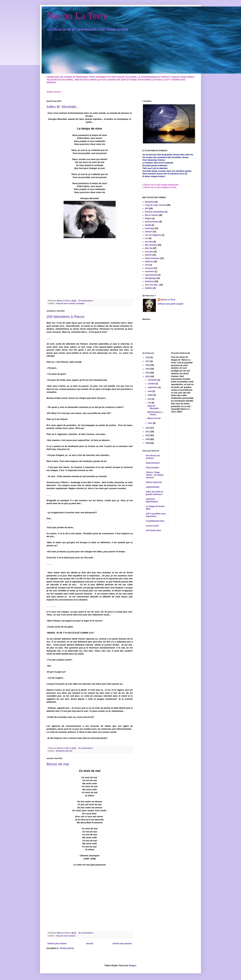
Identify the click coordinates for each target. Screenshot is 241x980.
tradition (149, 288)
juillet (151, 395)
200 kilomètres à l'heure (65, 317)
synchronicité (151, 275)
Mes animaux (151, 245)
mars (150, 423)
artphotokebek (153, 487)
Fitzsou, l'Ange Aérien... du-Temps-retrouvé (155, 475)
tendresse (150, 281)
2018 (148, 357)
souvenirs (150, 271)
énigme (148, 218)
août (150, 391)
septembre (153, 387)
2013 (148, 376)
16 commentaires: (86, 748)
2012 (148, 428)
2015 (148, 369)
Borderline (60, 751)
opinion (148, 255)
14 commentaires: (86, 933)
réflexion (149, 262)
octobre (152, 384)
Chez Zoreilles (152, 468)
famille (148, 225)
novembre (153, 380)
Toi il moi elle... (152, 285)
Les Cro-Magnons (153, 235)
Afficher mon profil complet (170, 304)
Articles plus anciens (122, 944)
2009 (148, 439)
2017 (148, 361)
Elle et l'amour (152, 215)
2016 (148, 365)
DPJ (147, 209)
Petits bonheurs (152, 258)
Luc (147, 238)
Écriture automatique (155, 212)
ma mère (149, 242)
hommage (80, 303)
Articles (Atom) (67, 948)
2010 (148, 435)
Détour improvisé (154, 482)
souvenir (149, 268)
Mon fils (69, 751)
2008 (148, 443)
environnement (152, 222)
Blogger (132, 966)
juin (150, 399)
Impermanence (153, 463)
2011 (148, 432)
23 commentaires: (86, 301)
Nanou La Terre (77, 16)
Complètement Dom (155, 521)
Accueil (90, 944)
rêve (147, 265)
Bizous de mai (58, 764)
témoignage (150, 278)
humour (149, 232)
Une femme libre (153, 530)
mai (150, 403)
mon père (149, 252)
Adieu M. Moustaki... (63, 107)
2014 (148, 373)
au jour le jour (152, 526)
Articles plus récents (57, 944)
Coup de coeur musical (66, 303)
